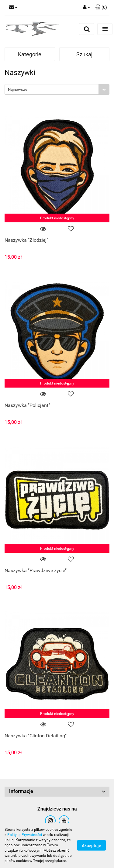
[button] (101, 8)
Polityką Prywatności (25, 835)
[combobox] (57, 89)
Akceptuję (92, 846)
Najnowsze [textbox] (18, 89)
